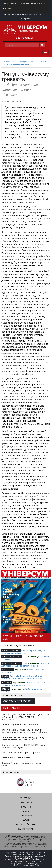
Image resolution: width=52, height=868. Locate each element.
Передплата (7, 8)
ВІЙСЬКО (6, 683)
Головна (6, 4)
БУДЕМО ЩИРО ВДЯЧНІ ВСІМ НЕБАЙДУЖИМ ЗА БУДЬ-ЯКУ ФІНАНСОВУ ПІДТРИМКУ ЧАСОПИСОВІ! (25, 717)
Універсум (26, 798)
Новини (26, 820)
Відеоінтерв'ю (26, 829)
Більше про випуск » (12, 695)
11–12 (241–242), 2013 (40, 62)
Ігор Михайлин (22, 670)
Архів (26, 811)
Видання (26, 807)
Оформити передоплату (18, 701)
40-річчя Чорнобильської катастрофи (20, 725)
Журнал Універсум (21, 62)
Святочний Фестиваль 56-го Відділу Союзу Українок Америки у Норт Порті (23, 738)
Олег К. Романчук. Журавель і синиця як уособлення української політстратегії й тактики (26, 731)
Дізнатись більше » (12, 772)
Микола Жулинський (12, 101)
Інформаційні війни (26, 825)
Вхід (18, 38)
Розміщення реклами (29, 4)
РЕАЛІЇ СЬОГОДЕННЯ (12, 663)
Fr (27, 18)
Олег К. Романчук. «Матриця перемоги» (22, 752)
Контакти (43, 4)
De (29, 18)
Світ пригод (26, 803)
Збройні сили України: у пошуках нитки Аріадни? (25, 684)
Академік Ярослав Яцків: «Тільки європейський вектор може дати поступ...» (23, 677)
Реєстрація (28, 38)
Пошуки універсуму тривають (18, 65)
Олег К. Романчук (31, 657)
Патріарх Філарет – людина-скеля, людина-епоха (23, 764)
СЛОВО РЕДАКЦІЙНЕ (12, 657)
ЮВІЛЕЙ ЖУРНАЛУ (11, 650)
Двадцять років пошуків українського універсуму (23, 651)
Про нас (15, 4)
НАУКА (5, 676)
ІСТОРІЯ (6, 689)
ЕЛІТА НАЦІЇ (8, 670)
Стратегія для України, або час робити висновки (25, 664)
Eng (25, 18)
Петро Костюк (19, 683)
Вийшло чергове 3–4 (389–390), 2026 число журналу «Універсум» (23, 746)
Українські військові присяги (16, 758)
